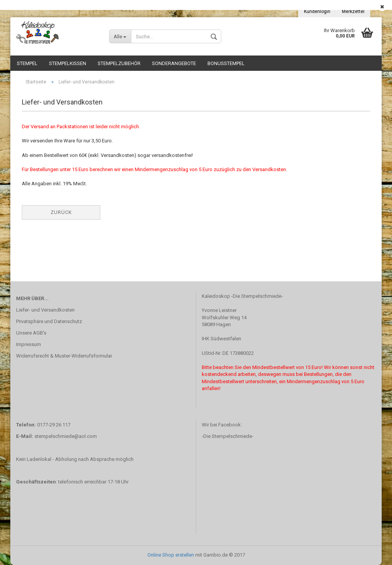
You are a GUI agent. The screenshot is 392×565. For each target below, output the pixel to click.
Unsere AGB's (31, 333)
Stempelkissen (68, 63)
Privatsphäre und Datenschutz (49, 321)
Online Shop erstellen (171, 555)
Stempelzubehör (119, 63)
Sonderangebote (174, 63)
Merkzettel (353, 11)
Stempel (27, 63)
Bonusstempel (226, 63)
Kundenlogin (317, 11)
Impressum (29, 344)
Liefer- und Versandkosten (45, 310)
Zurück (61, 212)
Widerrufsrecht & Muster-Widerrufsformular (64, 356)
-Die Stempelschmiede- (228, 436)
